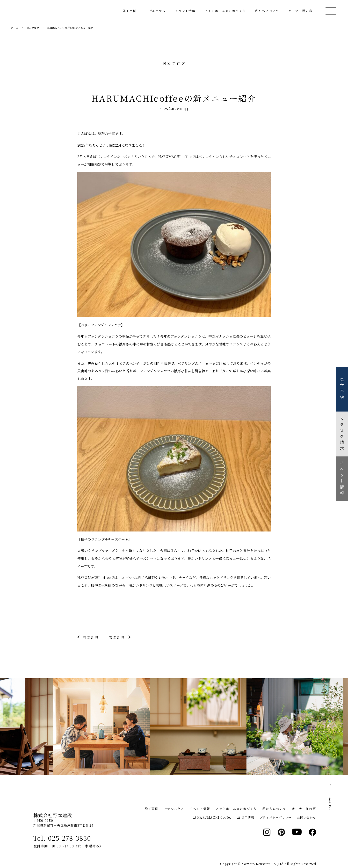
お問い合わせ (307, 817)
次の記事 (117, 637)
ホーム (15, 28)
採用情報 (246, 817)
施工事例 (129, 14)
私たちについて (267, 14)
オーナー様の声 (300, 14)
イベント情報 (185, 14)
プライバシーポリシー (275, 817)
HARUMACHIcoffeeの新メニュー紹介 (70, 28)
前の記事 (91, 637)
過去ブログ (33, 28)
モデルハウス (156, 14)
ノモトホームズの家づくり (225, 14)
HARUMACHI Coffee (212, 817)
